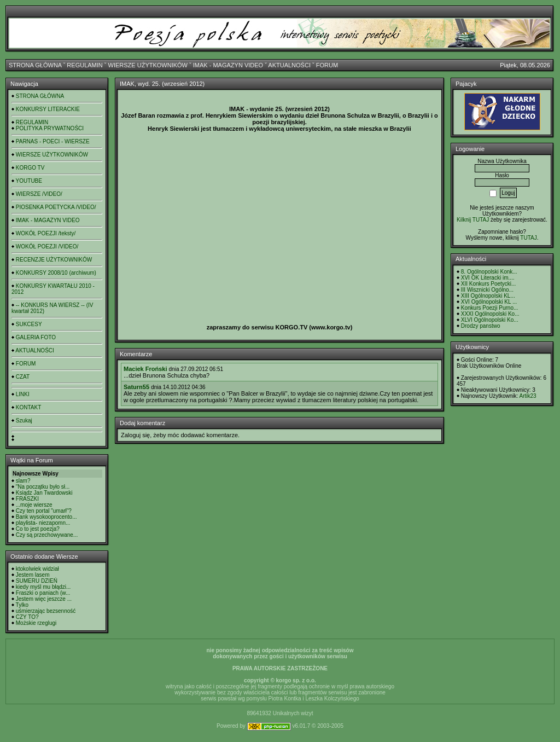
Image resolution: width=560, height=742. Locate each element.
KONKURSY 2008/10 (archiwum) (56, 273)
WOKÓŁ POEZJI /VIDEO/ (47, 247)
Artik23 (527, 396)
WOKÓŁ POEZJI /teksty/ (46, 233)
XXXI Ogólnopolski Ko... (490, 314)
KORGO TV (30, 168)
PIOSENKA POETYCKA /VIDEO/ (56, 207)
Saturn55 (136, 387)
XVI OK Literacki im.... (488, 278)
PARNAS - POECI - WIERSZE (53, 141)
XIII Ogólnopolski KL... (488, 296)
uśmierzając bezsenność (46, 611)
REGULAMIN (84, 65)
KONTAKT (28, 407)
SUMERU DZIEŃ (37, 581)
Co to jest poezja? (38, 529)
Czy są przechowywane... (47, 535)
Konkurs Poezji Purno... (490, 308)
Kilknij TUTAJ (473, 220)
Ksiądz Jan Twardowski (44, 493)
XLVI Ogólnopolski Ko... (490, 320)
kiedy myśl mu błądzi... (43, 587)
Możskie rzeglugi (36, 623)
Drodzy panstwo (481, 326)
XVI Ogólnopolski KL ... (489, 302)
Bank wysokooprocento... (46, 517)
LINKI (23, 394)
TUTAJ (528, 238)
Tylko (22, 605)
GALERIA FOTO (36, 337)
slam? (23, 481)
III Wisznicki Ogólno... (487, 290)
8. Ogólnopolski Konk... (489, 272)
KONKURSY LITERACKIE (48, 109)
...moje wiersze (34, 505)
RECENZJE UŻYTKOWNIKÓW (54, 260)
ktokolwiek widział (37, 569)
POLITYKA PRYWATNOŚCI (50, 128)
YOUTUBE (29, 181)
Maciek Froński (145, 369)
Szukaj (24, 421)
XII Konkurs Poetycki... (489, 284)
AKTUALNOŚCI (289, 65)
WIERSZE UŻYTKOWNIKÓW (148, 65)
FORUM (327, 65)
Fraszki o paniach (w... (43, 593)
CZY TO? (27, 617)
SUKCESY (29, 324)
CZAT (23, 377)
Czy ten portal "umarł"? (44, 511)
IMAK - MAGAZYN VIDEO (228, 65)
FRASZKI (27, 499)
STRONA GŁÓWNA (35, 65)
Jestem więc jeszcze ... (44, 599)
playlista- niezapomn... (43, 523)
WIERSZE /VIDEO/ (39, 194)
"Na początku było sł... (43, 487)
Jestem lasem (33, 575)
